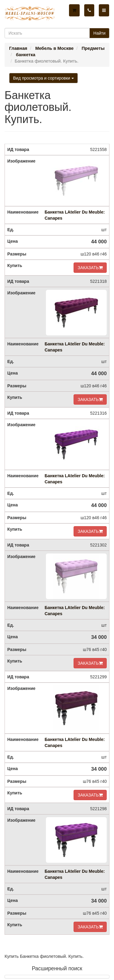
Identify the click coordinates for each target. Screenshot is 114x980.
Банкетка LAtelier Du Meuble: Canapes (75, 215)
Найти (99, 33)
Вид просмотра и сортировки (43, 78)
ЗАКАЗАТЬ (90, 268)
